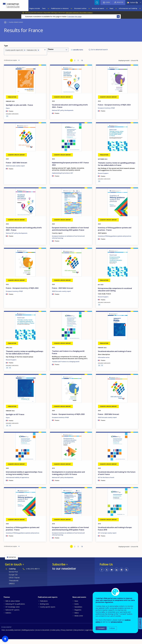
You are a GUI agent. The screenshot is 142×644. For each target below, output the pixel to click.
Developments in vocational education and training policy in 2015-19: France (68, 478)
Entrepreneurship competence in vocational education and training (115, 294)
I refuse (112, 628)
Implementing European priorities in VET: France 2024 (70, 168)
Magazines (78, 615)
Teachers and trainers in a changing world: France (68, 357)
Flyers (8, 113)
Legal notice (89, 635)
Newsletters (78, 612)
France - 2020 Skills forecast (109, 419)
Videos (77, 618)
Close (118, 17)
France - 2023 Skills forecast (63, 293)
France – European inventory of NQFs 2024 (114, 110)
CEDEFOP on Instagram (121, 574)
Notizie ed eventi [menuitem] (98, 8)
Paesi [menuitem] (111, 8)
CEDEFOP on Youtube (112, 574)
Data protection (79, 635)
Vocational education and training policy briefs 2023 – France (24, 234)
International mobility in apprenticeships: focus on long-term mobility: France (24, 478)
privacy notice (117, 622)
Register (120, 2)
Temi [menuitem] (44, 8)
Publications (44, 606)
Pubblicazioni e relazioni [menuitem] (60, 8)
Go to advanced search (99, 51)
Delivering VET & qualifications (15, 609)
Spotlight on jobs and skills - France (19, 110)
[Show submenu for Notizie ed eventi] (107, 8)
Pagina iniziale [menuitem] (35, 8)
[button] (5, 639)
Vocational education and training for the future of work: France (117, 478)
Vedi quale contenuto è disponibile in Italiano (79, 13)
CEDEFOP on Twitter (107, 574)
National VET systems (12, 615)
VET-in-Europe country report (107, 538)
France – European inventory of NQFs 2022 (22, 293)
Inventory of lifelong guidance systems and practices (115, 241)
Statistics (8, 618)
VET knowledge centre (13, 612)
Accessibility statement (13, 635)
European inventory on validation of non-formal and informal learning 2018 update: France (70, 533)
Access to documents (43, 635)
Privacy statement (67, 635)
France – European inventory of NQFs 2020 (68, 419)
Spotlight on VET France (15, 419)
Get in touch (13, 569)
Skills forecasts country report (15, 170)
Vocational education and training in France (115, 356)
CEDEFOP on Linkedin (117, 574)
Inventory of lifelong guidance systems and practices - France (115, 234)
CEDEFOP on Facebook (102, 574)
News (76, 606)
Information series (104, 362)
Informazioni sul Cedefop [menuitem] (128, 8)
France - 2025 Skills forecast (17, 167)
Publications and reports (48, 602)
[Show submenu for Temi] (48, 8)
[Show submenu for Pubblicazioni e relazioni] (71, 8)
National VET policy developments (63, 115)
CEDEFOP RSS (126, 574)
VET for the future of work (106, 482)
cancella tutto (78, 51)
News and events (79, 602)
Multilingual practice (28, 635)
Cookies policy (55, 635)
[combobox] (24, 55)
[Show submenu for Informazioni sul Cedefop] (140, 8)
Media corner (79, 620)
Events (77, 609)
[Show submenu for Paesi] (116, 8)
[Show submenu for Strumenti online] (89, 8)
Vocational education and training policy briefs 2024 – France (70, 111)
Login (108, 2)
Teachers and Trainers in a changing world (66, 366)
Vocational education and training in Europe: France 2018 (115, 533)
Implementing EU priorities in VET (63, 178)
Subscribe (59, 569)
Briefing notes (44, 609)
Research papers (103, 178)
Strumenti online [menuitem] (80, 8)
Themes (7, 602)
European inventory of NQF (106, 113)
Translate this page (74, 17)
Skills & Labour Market (13, 606)
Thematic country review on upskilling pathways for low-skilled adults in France (117, 169)
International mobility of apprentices (17, 482)
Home (5, 22)
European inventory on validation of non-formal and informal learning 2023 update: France (70, 234)
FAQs (3, 635)
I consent (101, 628)
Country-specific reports (48, 612)
